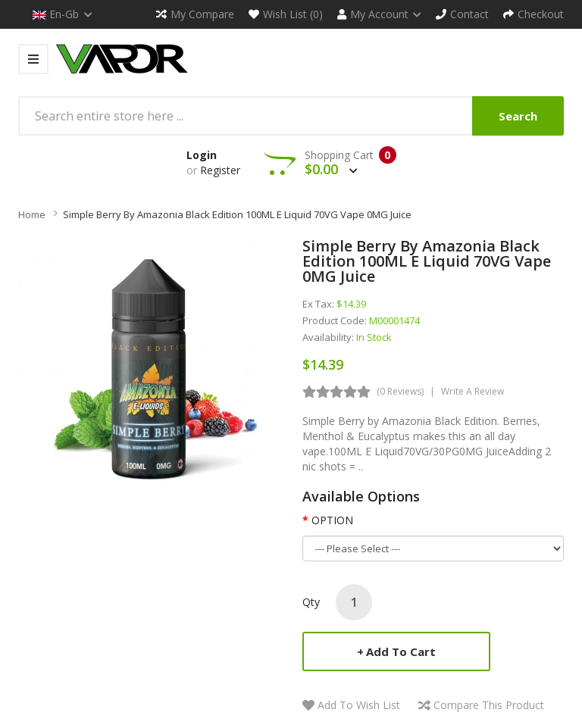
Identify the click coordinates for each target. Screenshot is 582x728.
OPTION (332, 520)
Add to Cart (401, 651)
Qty (311, 602)
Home (32, 214)
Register (220, 170)
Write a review (472, 391)
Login (202, 155)
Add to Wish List (359, 705)
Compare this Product (489, 705)
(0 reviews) (400, 391)
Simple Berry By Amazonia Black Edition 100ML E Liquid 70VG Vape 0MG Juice (237, 214)
